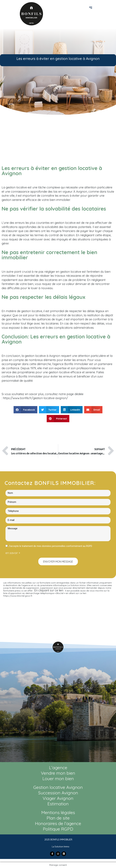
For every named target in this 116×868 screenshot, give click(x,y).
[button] (91, 7)
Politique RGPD (58, 829)
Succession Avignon (58, 793)
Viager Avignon (58, 798)
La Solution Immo (61, 847)
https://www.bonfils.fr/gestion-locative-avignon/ (35, 398)
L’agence (58, 768)
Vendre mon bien (58, 773)
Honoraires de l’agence (58, 823)
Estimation (58, 804)
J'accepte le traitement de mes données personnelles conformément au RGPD (50, 546)
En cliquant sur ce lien (49, 590)
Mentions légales (58, 812)
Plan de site (58, 818)
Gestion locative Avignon (58, 787)
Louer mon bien (58, 779)
